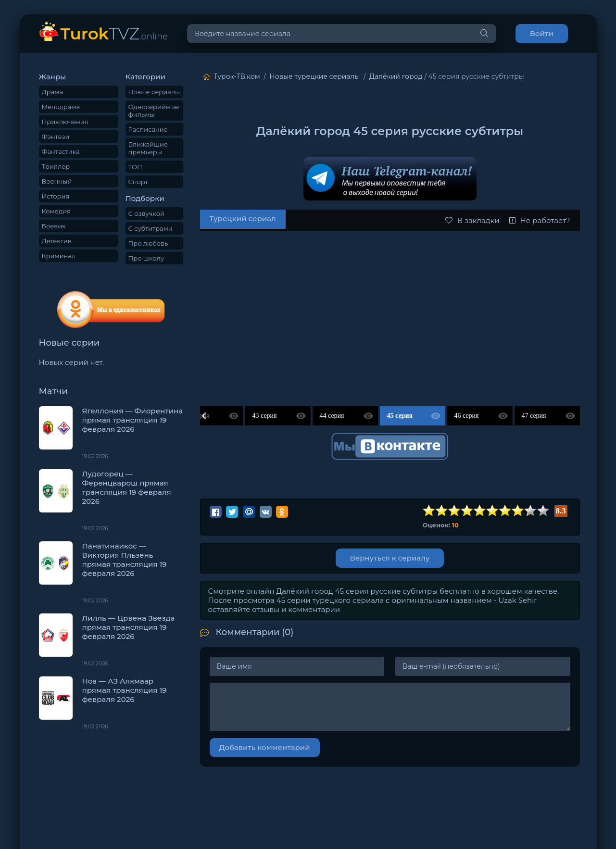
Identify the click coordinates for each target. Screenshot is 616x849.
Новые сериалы (154, 92)
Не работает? (540, 220)
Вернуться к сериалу (390, 558)
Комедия (56, 211)
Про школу (146, 258)
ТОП (135, 167)
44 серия (332, 416)
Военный (57, 181)
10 (543, 511)
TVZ (114, 33)
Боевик (54, 226)
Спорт (138, 182)
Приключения (65, 122)
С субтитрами (151, 228)
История (56, 196)
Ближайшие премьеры (148, 148)
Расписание (148, 129)
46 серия (467, 416)
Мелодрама (61, 107)
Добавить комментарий (265, 747)
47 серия (534, 416)
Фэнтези (56, 137)
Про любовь (148, 243)
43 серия (265, 416)
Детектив (57, 241)
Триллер (56, 166)
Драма (53, 92)
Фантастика (61, 151)
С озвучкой (146, 213)
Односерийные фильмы (154, 111)
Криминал (59, 256)
